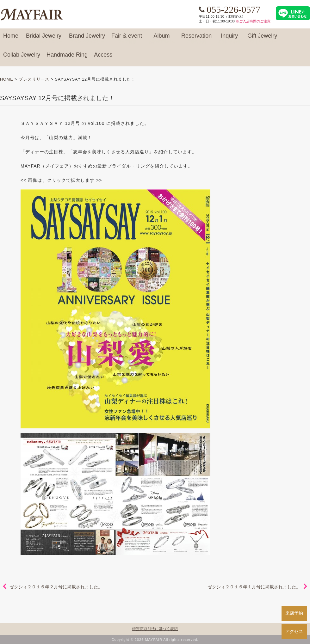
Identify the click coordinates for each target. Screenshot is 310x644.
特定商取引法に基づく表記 (155, 629)
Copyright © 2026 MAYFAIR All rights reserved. (155, 640)
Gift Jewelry (262, 39)
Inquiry (229, 39)
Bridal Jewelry (44, 39)
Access (103, 58)
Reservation (196, 39)
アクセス (294, 631)
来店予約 (294, 613)
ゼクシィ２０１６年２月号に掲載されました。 (56, 587)
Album (162, 39)
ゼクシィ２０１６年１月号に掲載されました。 (254, 587)
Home (11, 39)
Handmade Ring (67, 58)
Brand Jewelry (87, 39)
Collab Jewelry (22, 58)
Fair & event (127, 39)
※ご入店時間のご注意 (253, 21)
